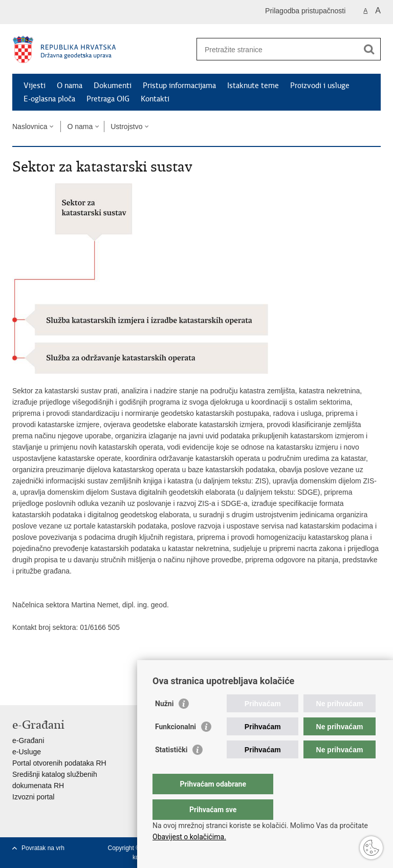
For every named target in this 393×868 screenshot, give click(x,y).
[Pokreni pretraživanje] (369, 49)
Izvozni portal (33, 797)
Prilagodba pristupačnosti (305, 11)
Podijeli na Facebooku (40, 689)
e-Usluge (27, 752)
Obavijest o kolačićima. (189, 837)
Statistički (171, 770)
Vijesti (35, 86)
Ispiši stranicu (18, 689)
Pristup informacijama (179, 86)
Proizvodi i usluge (320, 86)
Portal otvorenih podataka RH (59, 763)
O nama (70, 86)
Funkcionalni (176, 747)
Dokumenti (113, 86)
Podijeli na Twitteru (62, 689)
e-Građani (28, 740)
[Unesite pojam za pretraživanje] (278, 49)
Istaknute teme (253, 86)
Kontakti (155, 99)
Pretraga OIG (108, 99)
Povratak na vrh (43, 848)
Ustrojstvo (126, 126)
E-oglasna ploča (49, 99)
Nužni (164, 724)
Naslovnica (30, 126)
